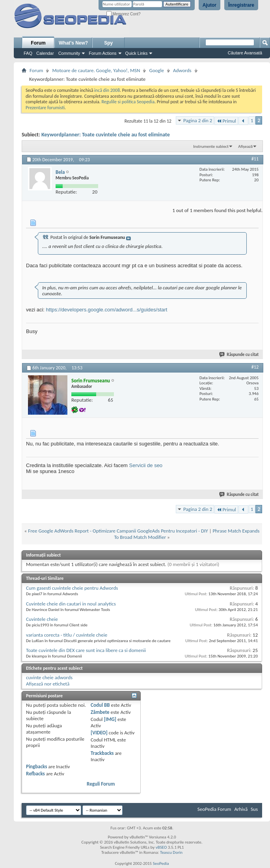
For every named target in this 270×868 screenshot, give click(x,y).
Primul (226, 121)
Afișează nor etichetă (48, 684)
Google (156, 70)
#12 (255, 367)
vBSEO (161, 847)
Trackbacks (102, 753)
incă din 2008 (107, 90)
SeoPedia (161, 863)
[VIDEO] (99, 733)
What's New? (73, 43)
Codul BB (100, 705)
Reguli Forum (101, 784)
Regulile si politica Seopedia (128, 102)
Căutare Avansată (245, 53)
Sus (254, 809)
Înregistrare (241, 5)
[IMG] (110, 719)
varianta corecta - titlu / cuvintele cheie (67, 635)
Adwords (182, 70)
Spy (108, 43)
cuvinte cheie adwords (49, 677)
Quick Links (137, 53)
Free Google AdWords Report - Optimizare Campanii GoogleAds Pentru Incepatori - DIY (118, 531)
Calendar (45, 53)
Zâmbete (100, 712)
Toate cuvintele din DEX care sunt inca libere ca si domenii (86, 650)
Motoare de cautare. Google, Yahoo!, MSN (96, 70)
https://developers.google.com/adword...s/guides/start (107, 310)
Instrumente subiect (211, 146)
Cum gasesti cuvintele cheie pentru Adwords (72, 588)
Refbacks (35, 774)
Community (69, 53)
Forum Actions (102, 53)
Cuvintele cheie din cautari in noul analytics (71, 604)
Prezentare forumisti (45, 108)
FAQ (28, 53)
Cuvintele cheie (42, 619)
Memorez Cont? (124, 14)
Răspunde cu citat (239, 355)
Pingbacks (36, 766)
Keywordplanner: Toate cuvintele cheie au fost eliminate (106, 135)
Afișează (245, 146)
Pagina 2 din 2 (198, 120)
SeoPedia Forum (214, 809)
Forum (38, 43)
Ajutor (209, 5)
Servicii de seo (146, 465)
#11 (255, 159)
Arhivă (241, 809)
